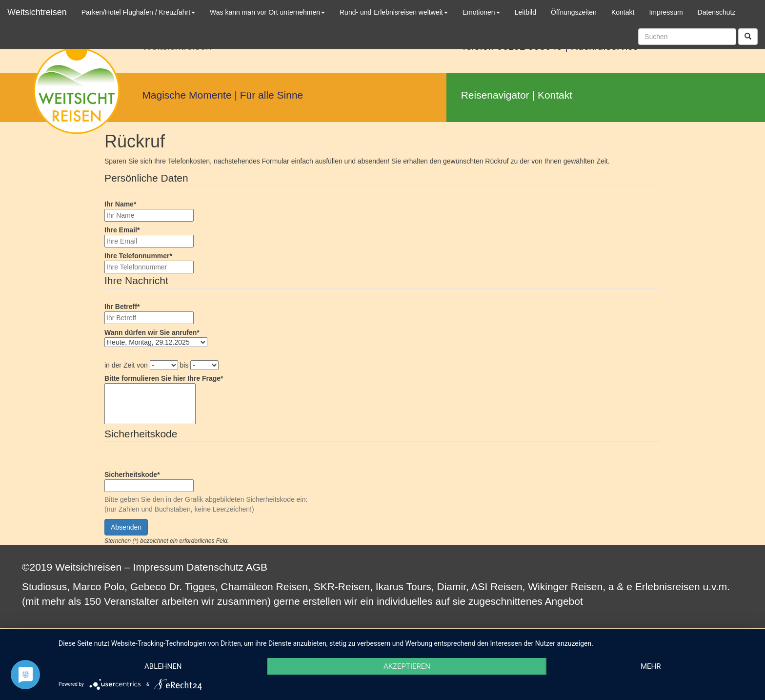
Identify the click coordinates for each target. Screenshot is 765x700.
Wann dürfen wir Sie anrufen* (152, 332)
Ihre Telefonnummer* (138, 256)
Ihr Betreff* (122, 307)
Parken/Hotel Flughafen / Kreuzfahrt (138, 12)
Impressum (159, 567)
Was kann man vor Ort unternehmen (267, 12)
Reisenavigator (495, 95)
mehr (651, 666)
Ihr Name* (120, 204)
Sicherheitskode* (132, 474)
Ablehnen (163, 666)
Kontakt (555, 95)
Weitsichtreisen (37, 12)
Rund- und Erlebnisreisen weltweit (394, 12)
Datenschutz (215, 567)
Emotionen (481, 12)
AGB (257, 567)
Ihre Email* (122, 230)
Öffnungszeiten (574, 12)
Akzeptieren (407, 666)
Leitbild (525, 12)
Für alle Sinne (272, 95)
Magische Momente (187, 95)
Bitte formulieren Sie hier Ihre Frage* (164, 378)
